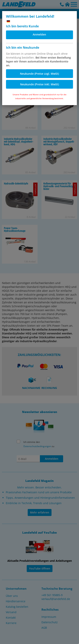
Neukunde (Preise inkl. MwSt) (39, 84)
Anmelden (39, 34)
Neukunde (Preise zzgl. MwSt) (39, 74)
